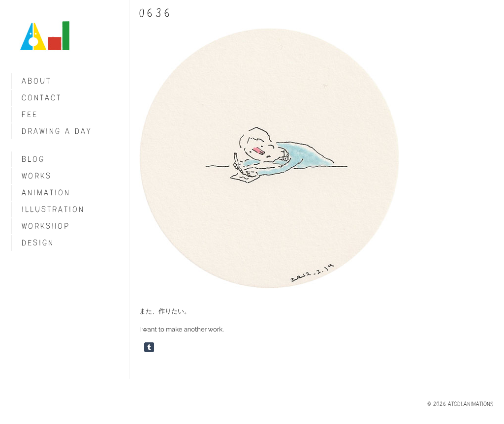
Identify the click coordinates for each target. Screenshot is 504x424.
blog (33, 159)
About (36, 81)
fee (30, 114)
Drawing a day (57, 131)
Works (37, 176)
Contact (42, 98)
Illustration (53, 209)
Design (38, 243)
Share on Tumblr (149, 347)
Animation (46, 193)
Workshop (46, 226)
